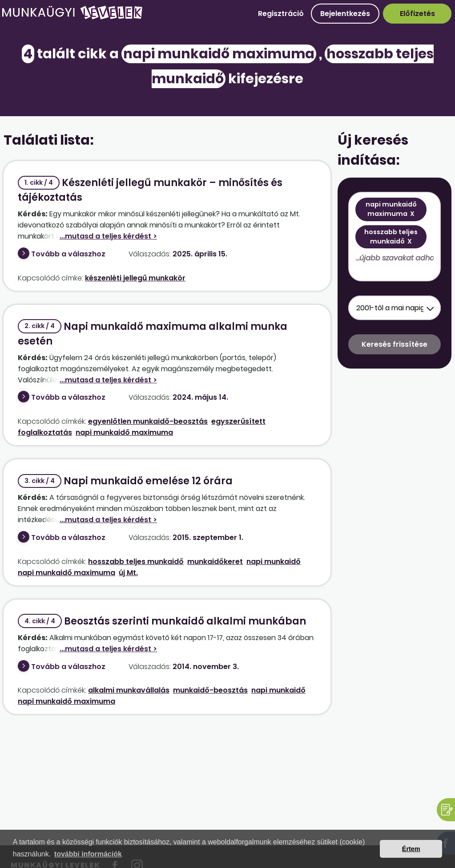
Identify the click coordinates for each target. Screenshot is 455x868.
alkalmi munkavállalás (129, 690)
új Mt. (128, 573)
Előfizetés (417, 14)
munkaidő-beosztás (210, 690)
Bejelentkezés (345, 14)
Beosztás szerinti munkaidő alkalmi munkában (162, 621)
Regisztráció (281, 14)
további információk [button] (88, 854)
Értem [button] (411, 849)
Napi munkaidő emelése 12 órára (125, 481)
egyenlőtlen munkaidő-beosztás (148, 421)
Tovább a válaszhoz (68, 254)
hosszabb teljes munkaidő (136, 562)
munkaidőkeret (215, 562)
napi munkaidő (274, 562)
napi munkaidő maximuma (124, 432)
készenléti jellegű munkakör (135, 278)
